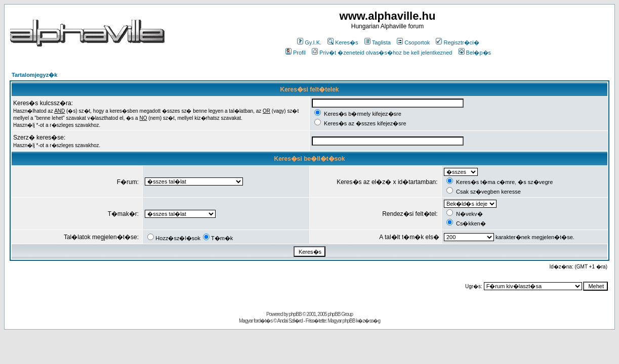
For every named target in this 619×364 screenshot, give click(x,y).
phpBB (295, 314)
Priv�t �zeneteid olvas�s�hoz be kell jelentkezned (382, 53)
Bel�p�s (475, 53)
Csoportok (413, 42)
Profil (296, 53)
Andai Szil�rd (290, 321)
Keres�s (343, 42)
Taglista (378, 42)
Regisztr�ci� (457, 42)
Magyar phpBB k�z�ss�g (354, 321)
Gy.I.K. (309, 42)
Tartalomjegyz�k (34, 75)
